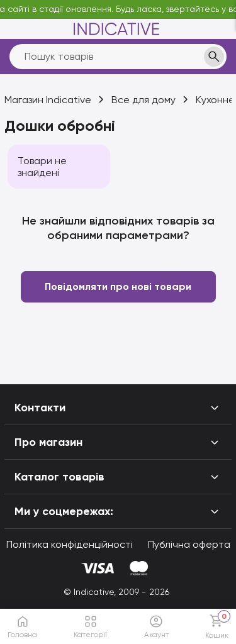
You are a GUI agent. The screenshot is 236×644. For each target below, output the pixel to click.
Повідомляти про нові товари (118, 286)
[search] (118, 57)
